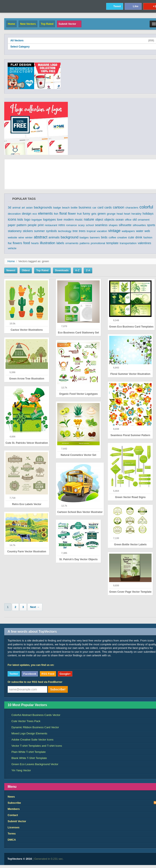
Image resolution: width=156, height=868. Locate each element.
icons (12, 219)
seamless (101, 225)
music (79, 220)
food (27, 243)
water (140, 231)
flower (72, 214)
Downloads (62, 270)
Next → (35, 607)
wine (21, 237)
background (70, 237)
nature (89, 219)
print (41, 225)
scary (81, 225)
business (85, 207)
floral (63, 213)
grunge (111, 214)
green (102, 213)
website (13, 237)
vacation (102, 231)
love (60, 220)
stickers (28, 231)
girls (94, 214)
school (90, 225)
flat (10, 243)
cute (131, 237)
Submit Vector (69, 24)
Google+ (65, 674)
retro (62, 225)
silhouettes (139, 225)
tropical (91, 231)
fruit (79, 214)
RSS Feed (48, 674)
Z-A (88, 270)
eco (35, 214)
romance (72, 225)
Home (11, 24)
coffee (112, 237)
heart (127, 214)
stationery (15, 231)
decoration (14, 214)
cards (108, 207)
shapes (113, 225)
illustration (47, 243)
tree (75, 231)
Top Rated (47, 24)
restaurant (51, 225)
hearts (35, 243)
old (135, 220)
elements (45, 213)
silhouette (125, 225)
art (23, 208)
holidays (148, 214)
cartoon (119, 207)
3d (10, 207)
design (26, 213)
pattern (22, 225)
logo (27, 219)
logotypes (49, 220)
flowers (17, 243)
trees (82, 231)
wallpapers (128, 231)
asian (29, 208)
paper (12, 225)
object (99, 220)
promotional (98, 243)
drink (139, 237)
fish (56, 214)
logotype (37, 220)
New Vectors (28, 24)
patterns (84, 243)
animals (54, 237)
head (120, 214)
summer (40, 231)
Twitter (14, 674)
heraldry (136, 214)
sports (151, 225)
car (94, 208)
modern (69, 220)
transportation (128, 243)
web (147, 231)
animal (16, 208)
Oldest (26, 270)
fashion (148, 237)
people (32, 225)
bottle (74, 208)
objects (109, 219)
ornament (144, 220)
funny (86, 214)
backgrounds (43, 207)
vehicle (12, 248)
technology (65, 231)
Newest (11, 270)
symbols (51, 231)
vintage (114, 231)
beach (66, 208)
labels (60, 243)
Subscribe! (58, 689)
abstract (40, 237)
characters (132, 208)
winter (29, 237)
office (128, 220)
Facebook (30, 674)
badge (57, 208)
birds (104, 237)
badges (84, 237)
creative (122, 237)
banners (95, 237)
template (113, 243)
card (100, 207)
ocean (120, 220)
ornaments (72, 243)
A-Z (77, 270)
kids (20, 219)
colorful (146, 207)
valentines (144, 243)
